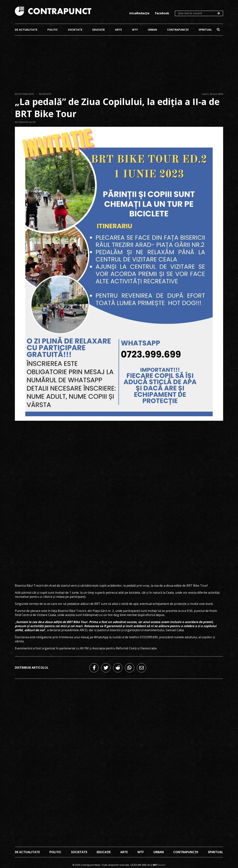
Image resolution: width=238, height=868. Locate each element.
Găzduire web (138, 865)
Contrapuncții (178, 30)
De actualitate (26, 30)
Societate (75, 30)
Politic (53, 30)
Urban (152, 30)
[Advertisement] (119, 65)
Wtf (135, 30)
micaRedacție (139, 13)
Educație (99, 30)
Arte (119, 30)
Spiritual (205, 30)
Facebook (162, 13)
